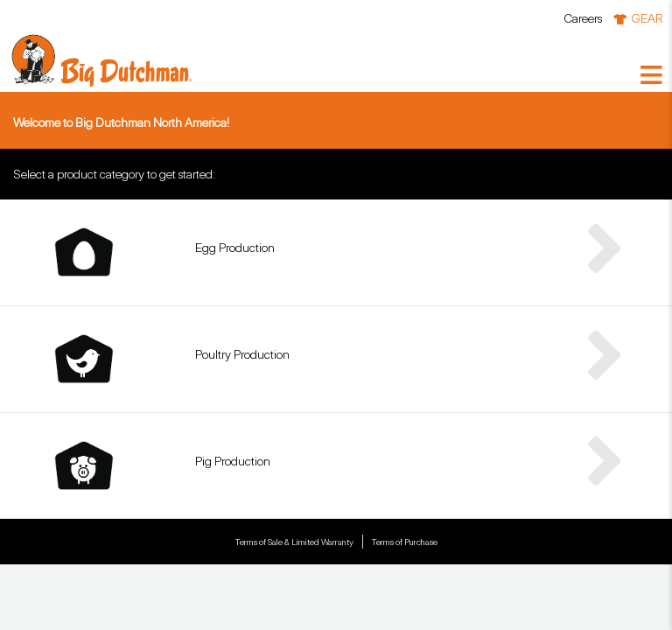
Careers (583, 18)
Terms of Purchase (404, 542)
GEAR (647, 18)
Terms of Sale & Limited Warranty (294, 542)
